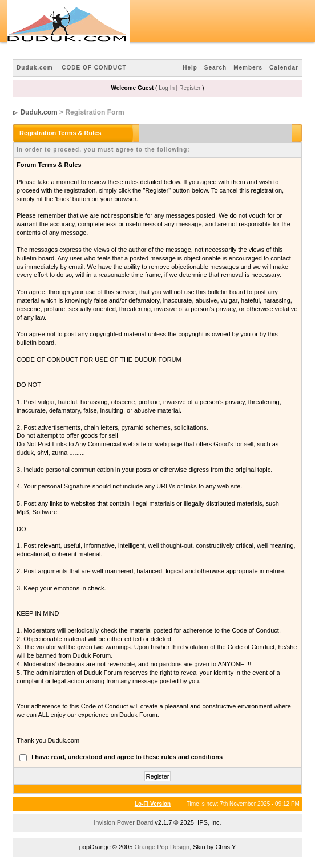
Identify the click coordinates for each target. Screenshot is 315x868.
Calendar (284, 68)
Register (190, 88)
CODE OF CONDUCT (94, 68)
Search (215, 68)
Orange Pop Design (162, 847)
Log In (167, 88)
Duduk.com (35, 68)
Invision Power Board (123, 822)
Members (248, 68)
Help (190, 68)
